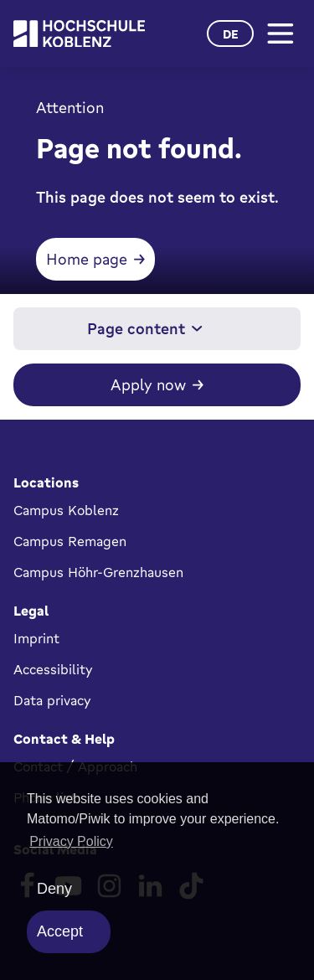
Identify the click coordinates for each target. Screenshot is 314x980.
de (231, 34)
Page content (145, 328)
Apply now (148, 384)
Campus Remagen (70, 541)
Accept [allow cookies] (60, 931)
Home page (87, 259)
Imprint (36, 638)
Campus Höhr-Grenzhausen (98, 572)
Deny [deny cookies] (54, 889)
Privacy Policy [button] (71, 841)
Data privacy (52, 700)
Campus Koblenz (66, 510)
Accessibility (53, 669)
